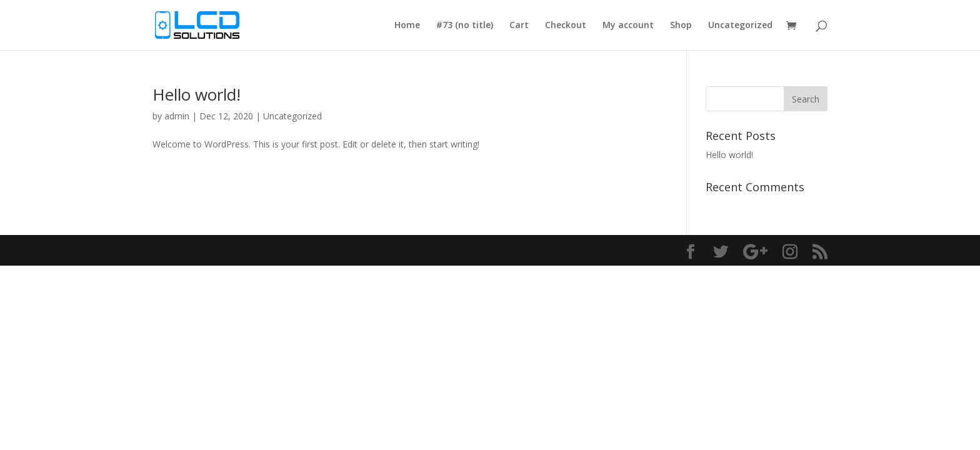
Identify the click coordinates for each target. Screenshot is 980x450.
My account (628, 26)
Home (407, 26)
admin (177, 116)
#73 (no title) (465, 26)
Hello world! (197, 94)
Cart (519, 26)
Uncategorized (740, 26)
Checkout (566, 26)
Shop (681, 26)
